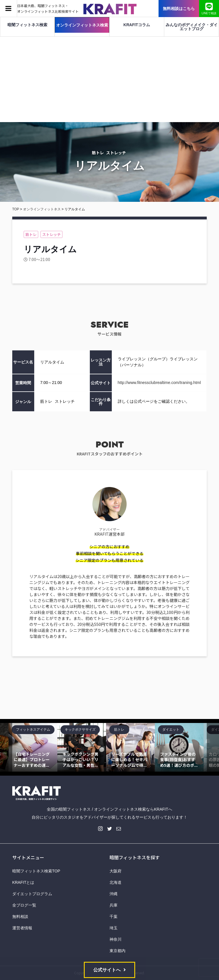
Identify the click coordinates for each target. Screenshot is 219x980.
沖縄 (113, 894)
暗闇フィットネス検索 (27, 25)
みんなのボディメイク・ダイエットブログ (192, 27)
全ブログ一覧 (24, 905)
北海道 (115, 882)
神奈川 (115, 939)
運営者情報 (22, 928)
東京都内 (117, 951)
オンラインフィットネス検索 (82, 25)
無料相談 (20, 917)
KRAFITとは (23, 882)
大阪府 (115, 871)
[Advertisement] (109, 79)
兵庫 (113, 905)
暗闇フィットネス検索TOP (36, 871)
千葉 (113, 917)
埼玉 (113, 928)
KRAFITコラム (137, 25)
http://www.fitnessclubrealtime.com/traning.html (159, 383)
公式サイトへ (107, 970)
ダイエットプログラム (32, 894)
